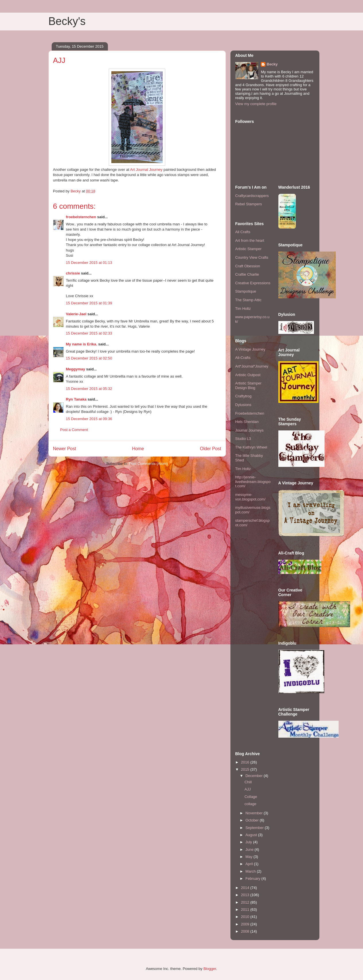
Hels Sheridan (247, 422)
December (255, 776)
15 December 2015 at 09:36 (89, 419)
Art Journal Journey (146, 170)
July (249, 842)
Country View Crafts (252, 257)
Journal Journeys (250, 430)
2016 (246, 762)
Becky (272, 64)
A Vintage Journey (250, 349)
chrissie (73, 273)
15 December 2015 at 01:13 (89, 263)
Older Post (211, 449)
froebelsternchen (81, 217)
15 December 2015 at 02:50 (89, 358)
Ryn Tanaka (76, 399)
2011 (246, 910)
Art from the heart (250, 240)
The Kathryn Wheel (251, 447)
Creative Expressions (253, 283)
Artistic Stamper (249, 249)
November (255, 813)
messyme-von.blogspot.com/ (251, 497)
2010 (246, 917)
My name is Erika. (82, 344)
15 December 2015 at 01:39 (89, 303)
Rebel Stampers (249, 204)
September (255, 828)
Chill (248, 782)
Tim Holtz (243, 309)
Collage (251, 797)
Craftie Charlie (247, 274)
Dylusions (243, 405)
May (249, 857)
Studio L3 (243, 439)
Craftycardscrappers (252, 196)
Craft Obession (248, 266)
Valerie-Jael (76, 314)
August (252, 835)
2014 (246, 888)
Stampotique (246, 291)
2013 (246, 895)
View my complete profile (256, 104)
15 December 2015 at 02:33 (89, 333)
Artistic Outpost (248, 375)
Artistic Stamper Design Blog (249, 385)
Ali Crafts (243, 232)
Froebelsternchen (250, 413)
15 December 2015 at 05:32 (89, 389)
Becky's (67, 21)
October (253, 820)
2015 (246, 769)
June (250, 849)
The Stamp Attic (249, 300)
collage (250, 804)
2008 (246, 931)
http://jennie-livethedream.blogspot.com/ (253, 482)
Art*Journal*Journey (252, 366)
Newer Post (65, 449)
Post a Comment (74, 430)
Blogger (210, 969)
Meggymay (76, 369)
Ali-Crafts (243, 358)
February (253, 878)
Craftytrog (243, 396)
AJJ (248, 789)
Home (138, 449)
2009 (246, 924)
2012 (246, 902)
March (251, 871)
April (250, 864)
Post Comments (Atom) (148, 464)
